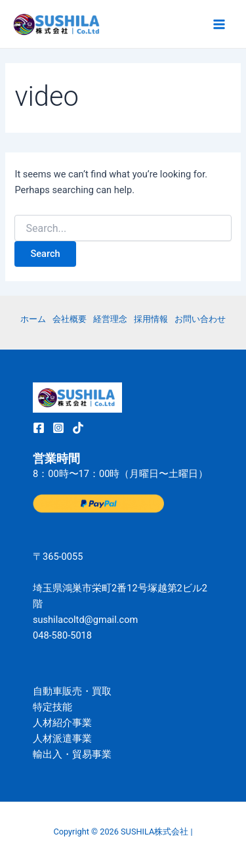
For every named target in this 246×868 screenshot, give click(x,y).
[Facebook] (39, 428)
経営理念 (110, 319)
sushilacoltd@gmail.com (85, 620)
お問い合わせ (200, 319)
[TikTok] (78, 428)
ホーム (33, 319)
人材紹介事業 (62, 723)
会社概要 (70, 319)
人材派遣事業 (62, 739)
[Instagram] (58, 428)
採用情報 (151, 319)
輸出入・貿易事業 (72, 754)
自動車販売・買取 (72, 691)
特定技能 (52, 707)
